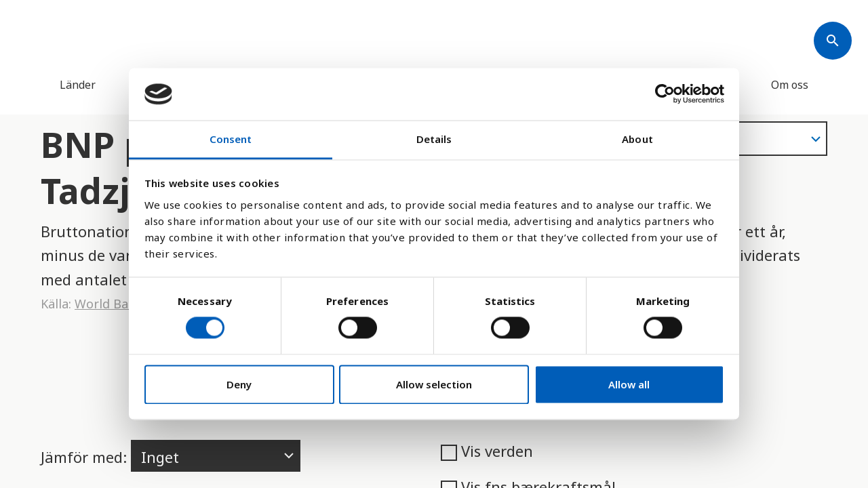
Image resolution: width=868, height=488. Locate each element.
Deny (239, 384)
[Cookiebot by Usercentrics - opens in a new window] (665, 94)
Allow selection (434, 384)
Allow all (629, 384)
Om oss (790, 85)
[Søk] (833, 41)
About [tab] (637, 139)
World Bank (108, 304)
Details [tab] (434, 139)
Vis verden (487, 451)
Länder (78, 85)
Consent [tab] (231, 139)
